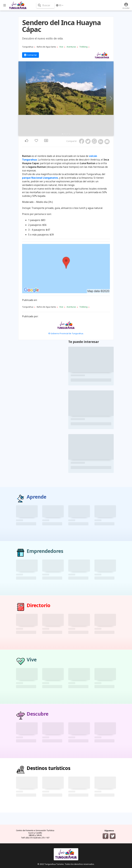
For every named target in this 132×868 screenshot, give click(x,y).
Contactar (31, 55)
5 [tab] (70, 134)
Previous (22, 99)
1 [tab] (62, 134)
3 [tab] (66, 134)
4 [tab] (68, 134)
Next (110, 99)
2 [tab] (64, 134)
